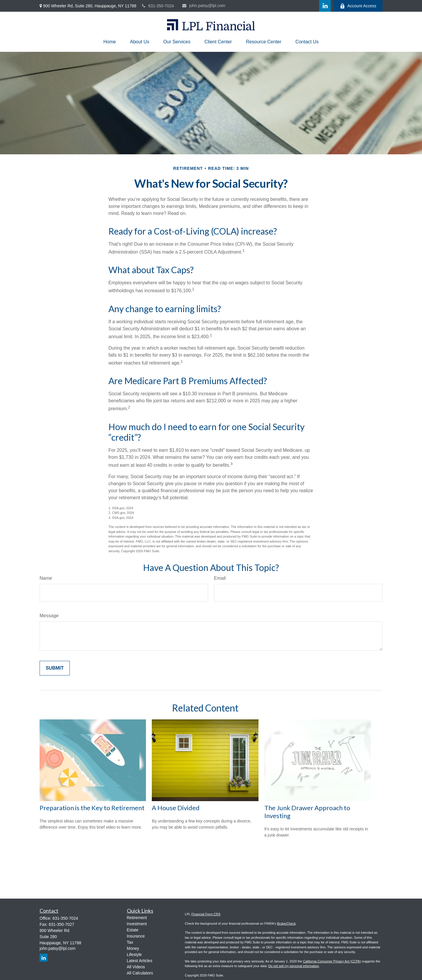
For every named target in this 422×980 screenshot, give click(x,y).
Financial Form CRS (206, 914)
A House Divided (176, 808)
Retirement (137, 918)
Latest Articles (140, 961)
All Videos (136, 967)
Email (220, 578)
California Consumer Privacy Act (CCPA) (332, 961)
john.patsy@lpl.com (204, 6)
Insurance (136, 936)
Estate (133, 930)
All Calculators (140, 973)
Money (133, 948)
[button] (110, 42)
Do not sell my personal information (294, 966)
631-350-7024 (158, 6)
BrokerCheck (286, 923)
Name (46, 578)
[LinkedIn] (325, 6)
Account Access (358, 6)
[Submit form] (55, 668)
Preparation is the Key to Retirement (92, 808)
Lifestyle (134, 955)
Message (49, 616)
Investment (137, 924)
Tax (130, 942)
